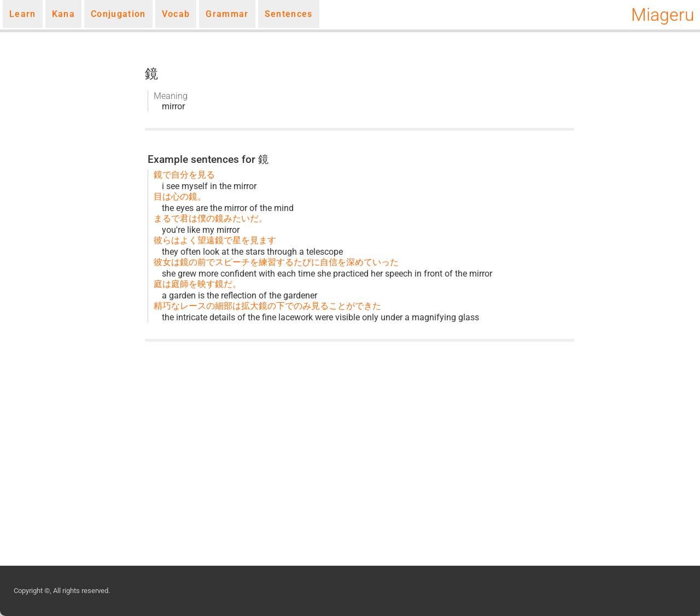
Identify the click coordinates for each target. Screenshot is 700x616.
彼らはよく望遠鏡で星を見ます (215, 240)
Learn (23, 14)
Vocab (176, 14)
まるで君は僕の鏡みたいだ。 (211, 218)
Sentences (289, 14)
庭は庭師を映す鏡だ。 (197, 284)
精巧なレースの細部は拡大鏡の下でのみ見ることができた (267, 306)
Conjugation (118, 14)
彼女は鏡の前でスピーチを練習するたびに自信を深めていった (276, 262)
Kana (63, 14)
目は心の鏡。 (180, 196)
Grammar (227, 14)
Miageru (663, 15)
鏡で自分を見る (184, 175)
